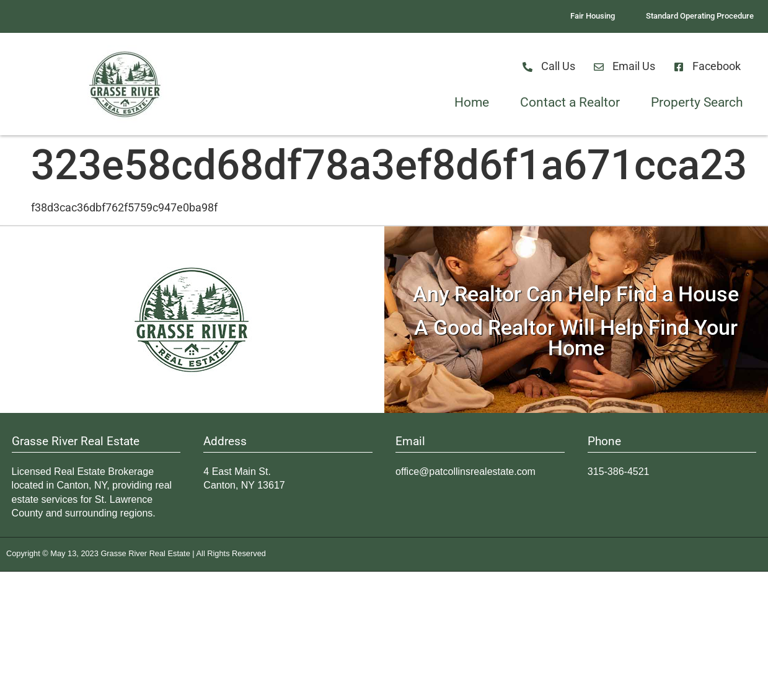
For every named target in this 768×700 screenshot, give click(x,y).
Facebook (717, 66)
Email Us (634, 66)
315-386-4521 (619, 472)
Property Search (697, 102)
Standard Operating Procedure (700, 16)
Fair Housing (593, 16)
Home (472, 102)
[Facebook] (679, 67)
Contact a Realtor (570, 102)
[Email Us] (599, 67)
